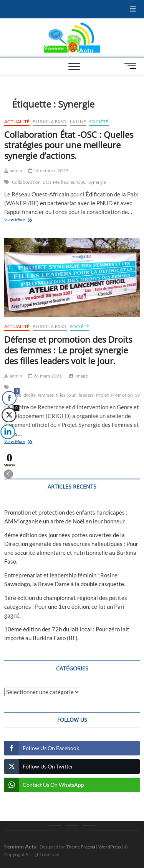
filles (60, 395)
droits (30, 395)
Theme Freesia (81, 847)
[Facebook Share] (9, 398)
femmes (46, 395)
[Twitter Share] (8, 415)
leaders (86, 395)
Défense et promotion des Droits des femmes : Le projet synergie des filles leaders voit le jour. (68, 350)
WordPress (110, 847)
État (47, 182)
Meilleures (64, 182)
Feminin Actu (20, 846)
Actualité (17, 122)
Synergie (97, 182)
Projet (102, 395)
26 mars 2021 (45, 376)
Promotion (122, 395)
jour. (72, 395)
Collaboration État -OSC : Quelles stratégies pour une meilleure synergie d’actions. (69, 145)
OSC (82, 182)
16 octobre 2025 (48, 171)
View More (27, 220)
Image (82, 376)
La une (78, 122)
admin (13, 171)
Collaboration (26, 182)
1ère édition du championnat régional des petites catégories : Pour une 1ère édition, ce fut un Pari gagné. (66, 606)
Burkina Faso (50, 122)
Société (99, 122)
